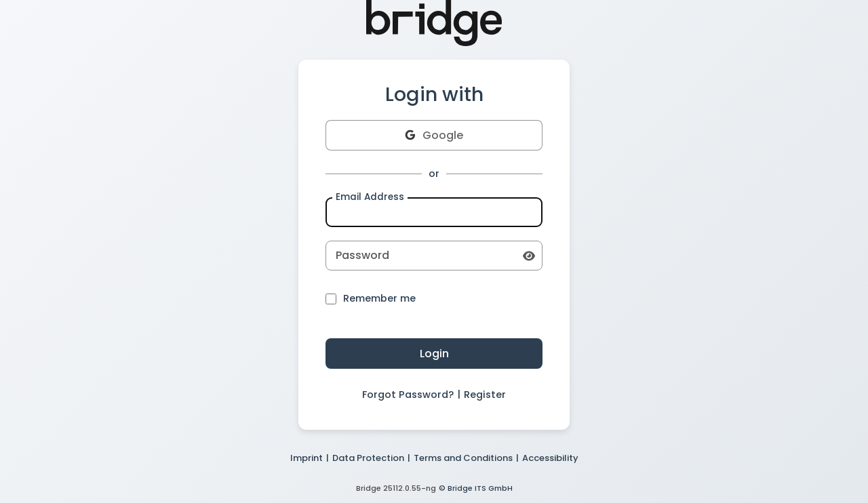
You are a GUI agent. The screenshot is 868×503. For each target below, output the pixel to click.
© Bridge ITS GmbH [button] (476, 488)
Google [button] (434, 135)
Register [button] (485, 395)
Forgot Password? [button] (408, 395)
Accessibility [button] (550, 458)
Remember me (371, 299)
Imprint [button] (307, 458)
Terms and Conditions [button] (463, 458)
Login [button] (434, 354)
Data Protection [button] (368, 458)
